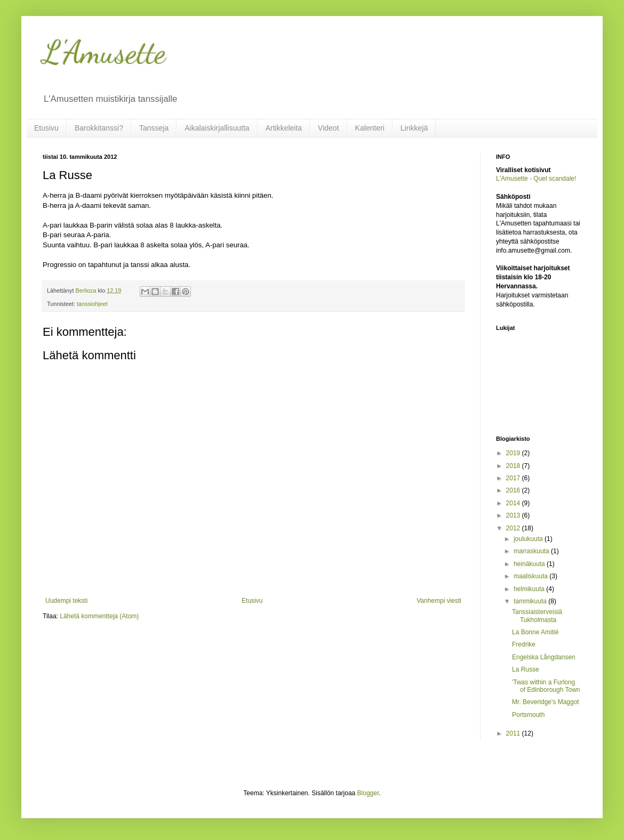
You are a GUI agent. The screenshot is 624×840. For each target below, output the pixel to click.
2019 (514, 453)
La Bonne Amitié (535, 632)
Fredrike (524, 644)
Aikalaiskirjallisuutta (217, 128)
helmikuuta (530, 589)
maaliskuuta (531, 576)
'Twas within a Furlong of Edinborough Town (546, 686)
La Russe (526, 669)
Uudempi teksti (66, 601)
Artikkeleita (284, 128)
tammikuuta (531, 601)
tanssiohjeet (92, 304)
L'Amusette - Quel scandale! (536, 179)
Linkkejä (414, 128)
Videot (328, 128)
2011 (514, 733)
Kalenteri (370, 128)
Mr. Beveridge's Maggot (546, 702)
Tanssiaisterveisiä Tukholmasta (537, 616)
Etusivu (46, 128)
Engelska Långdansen (544, 657)
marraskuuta (532, 551)
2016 (514, 490)
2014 (514, 503)
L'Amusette (104, 52)
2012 (514, 528)
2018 (514, 466)
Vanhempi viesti (439, 601)
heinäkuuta (530, 564)
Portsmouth (528, 715)
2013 (514, 515)
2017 (514, 478)
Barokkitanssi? (99, 128)
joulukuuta (529, 539)
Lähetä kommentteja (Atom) (99, 616)
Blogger (368, 793)
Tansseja (154, 128)
